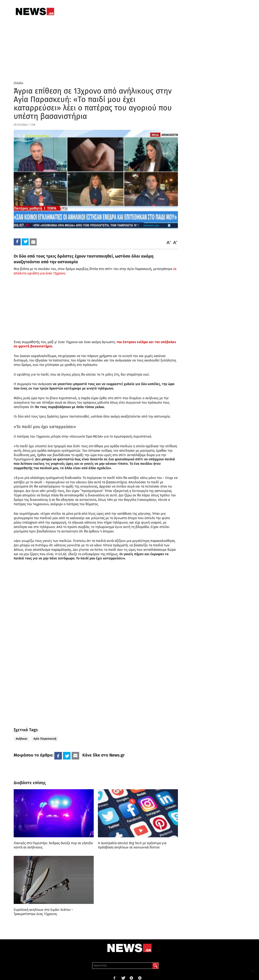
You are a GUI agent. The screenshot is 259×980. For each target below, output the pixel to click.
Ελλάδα (18, 83)
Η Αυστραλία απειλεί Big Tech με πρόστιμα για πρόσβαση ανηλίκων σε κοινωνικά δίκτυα (132, 845)
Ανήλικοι (21, 739)
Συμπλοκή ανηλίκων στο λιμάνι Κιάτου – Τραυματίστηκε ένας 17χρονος (43, 912)
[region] (45, 685)
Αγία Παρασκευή (45, 739)
